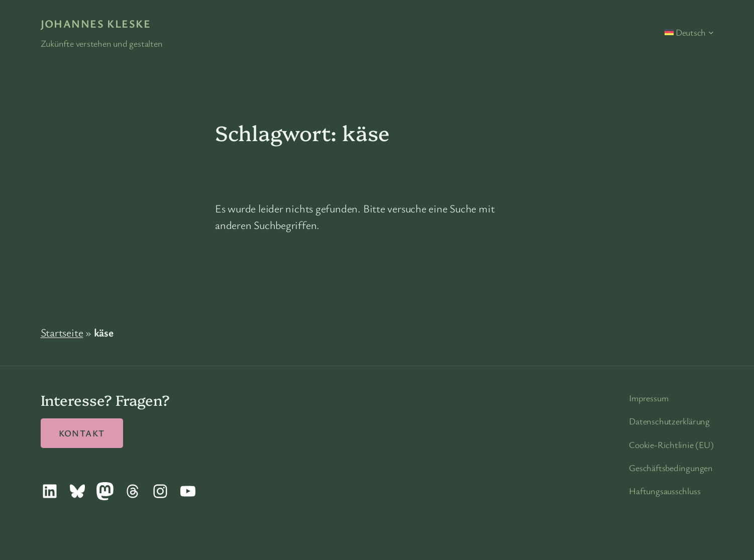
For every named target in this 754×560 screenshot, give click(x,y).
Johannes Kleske (96, 23)
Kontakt (82, 433)
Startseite (62, 332)
